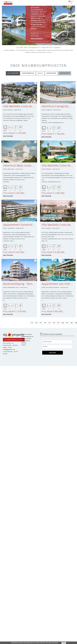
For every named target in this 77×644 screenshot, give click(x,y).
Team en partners (26, 339)
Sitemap (24, 343)
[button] (7, 25)
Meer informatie (8, 136)
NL (70, 1)
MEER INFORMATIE (37, 39)
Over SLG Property (27, 334)
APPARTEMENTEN (28, 73)
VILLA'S (40, 73)
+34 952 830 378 (8, 352)
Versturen (52, 353)
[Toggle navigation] (71, 3)
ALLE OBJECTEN (13, 73)
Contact (24, 345)
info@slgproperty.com (9, 350)
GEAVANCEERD (65, 73)
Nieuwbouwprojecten (27, 337)
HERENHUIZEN (51, 73)
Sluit (64, 643)
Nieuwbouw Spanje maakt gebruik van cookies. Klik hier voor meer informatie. (35, 643)
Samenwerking (26, 341)
